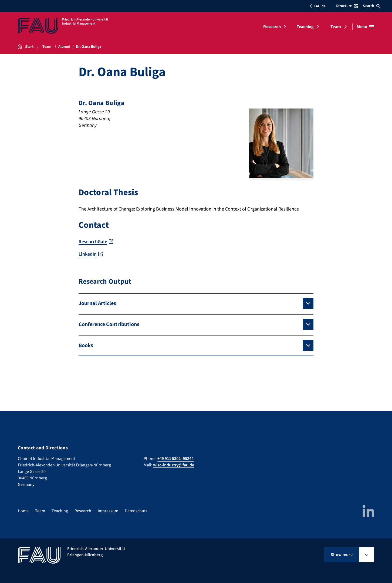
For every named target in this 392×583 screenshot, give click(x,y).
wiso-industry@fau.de (174, 465)
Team (336, 27)
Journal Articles (97, 303)
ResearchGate (93, 242)
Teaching (305, 27)
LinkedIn (88, 254)
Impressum (108, 511)
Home (23, 511)
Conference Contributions (109, 324)
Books (86, 345)
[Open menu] (365, 27)
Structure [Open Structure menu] (347, 6)
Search (372, 6)
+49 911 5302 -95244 (175, 458)
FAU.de (317, 6)
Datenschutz (136, 511)
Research (272, 27)
